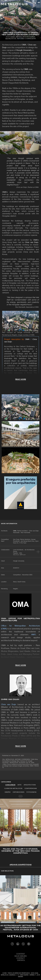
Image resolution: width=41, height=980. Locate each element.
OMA (24, 45)
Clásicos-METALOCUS (13, 788)
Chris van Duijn (32, 242)
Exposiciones (19, 792)
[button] (4, 832)
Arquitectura (30, 785)
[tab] (10, 785)
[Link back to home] (14, 4)
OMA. (15, 531)
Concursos (10, 785)
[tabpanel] (20, 832)
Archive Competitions (21, 865)
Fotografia (31, 792)
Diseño (8, 792)
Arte (20, 785)
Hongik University (24, 50)
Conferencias (31, 788)
